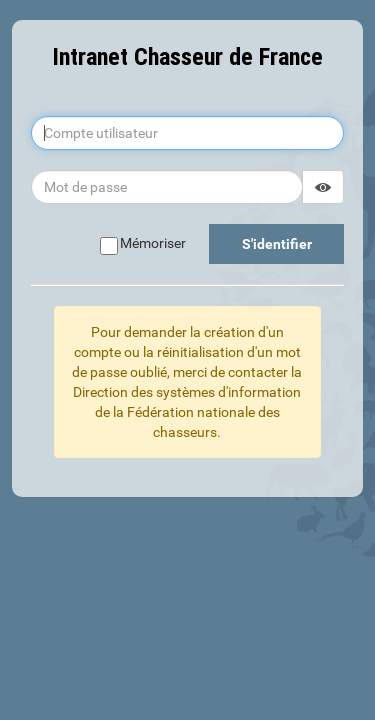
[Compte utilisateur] (187, 133)
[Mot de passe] (167, 187)
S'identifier (277, 244)
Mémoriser (143, 244)
